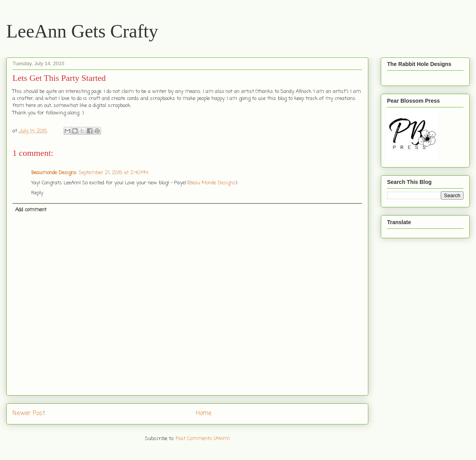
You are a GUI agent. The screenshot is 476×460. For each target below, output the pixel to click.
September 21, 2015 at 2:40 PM (114, 173)
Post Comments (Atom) (202, 439)
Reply (37, 193)
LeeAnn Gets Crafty (82, 31)
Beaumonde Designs (54, 173)
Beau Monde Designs (212, 183)
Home (204, 414)
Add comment (31, 210)
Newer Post (29, 414)
